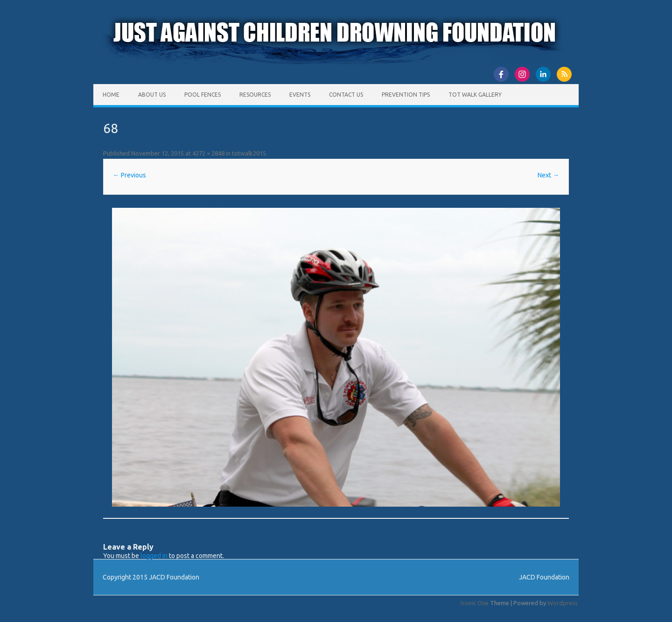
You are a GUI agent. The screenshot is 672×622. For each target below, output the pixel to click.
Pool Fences (203, 95)
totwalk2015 (249, 153)
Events (300, 95)
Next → (548, 175)
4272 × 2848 (208, 153)
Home (111, 95)
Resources (255, 95)
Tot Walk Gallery (475, 95)
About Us (152, 95)
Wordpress (563, 603)
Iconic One (475, 603)
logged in (154, 556)
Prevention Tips (406, 95)
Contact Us (346, 95)
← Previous (129, 175)
